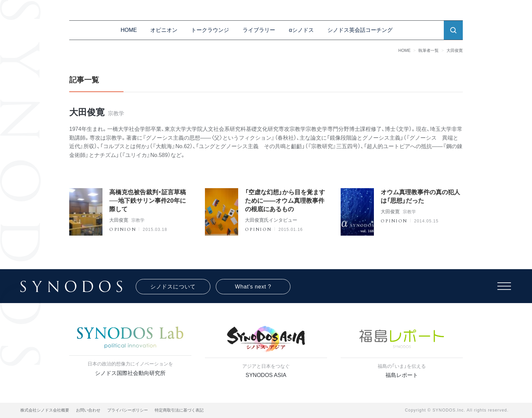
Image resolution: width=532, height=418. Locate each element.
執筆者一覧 (429, 51)
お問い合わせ (88, 410)
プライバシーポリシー (128, 410)
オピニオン (164, 30)
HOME (129, 30)
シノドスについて (173, 287)
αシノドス (301, 30)
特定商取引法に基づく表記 (179, 410)
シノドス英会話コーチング (360, 30)
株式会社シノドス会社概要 (45, 410)
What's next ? (253, 287)
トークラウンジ (210, 30)
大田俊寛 (455, 51)
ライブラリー (259, 30)
